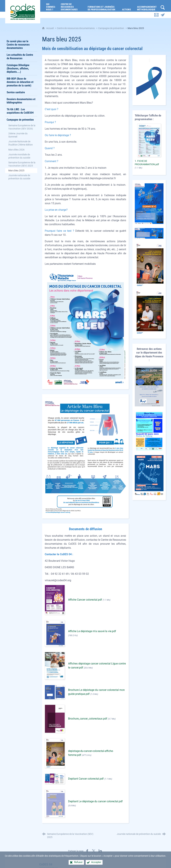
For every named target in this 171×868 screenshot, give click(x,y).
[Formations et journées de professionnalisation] (102, 6)
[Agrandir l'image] (85, 327)
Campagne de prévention (111, 28)
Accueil (50, 28)
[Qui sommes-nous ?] (51, 6)
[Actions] (127, 6)
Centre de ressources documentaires (76, 28)
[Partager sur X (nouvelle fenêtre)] (94, 851)
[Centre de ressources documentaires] (72, 6)
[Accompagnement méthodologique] (147, 6)
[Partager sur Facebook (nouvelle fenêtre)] (87, 851)
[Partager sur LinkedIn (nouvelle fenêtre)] (100, 851)
